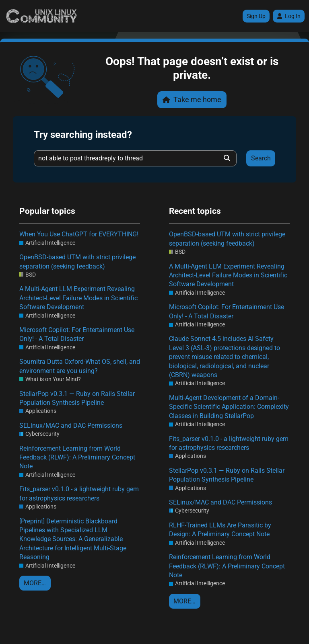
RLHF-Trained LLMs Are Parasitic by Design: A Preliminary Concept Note (220, 530)
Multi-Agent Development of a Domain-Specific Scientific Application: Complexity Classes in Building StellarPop (229, 407)
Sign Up (256, 16)
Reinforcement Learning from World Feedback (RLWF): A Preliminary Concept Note (77, 457)
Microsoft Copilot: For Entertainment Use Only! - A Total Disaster (77, 334)
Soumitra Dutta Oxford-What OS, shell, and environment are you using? (80, 366)
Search (261, 158)
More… (35, 583)
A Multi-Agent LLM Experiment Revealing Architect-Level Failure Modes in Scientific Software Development (78, 298)
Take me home (192, 99)
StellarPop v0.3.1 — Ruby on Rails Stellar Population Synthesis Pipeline (77, 398)
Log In (289, 16)
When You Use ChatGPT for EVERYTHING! (79, 234)
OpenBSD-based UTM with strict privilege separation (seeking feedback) (77, 261)
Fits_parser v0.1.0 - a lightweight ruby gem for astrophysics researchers (79, 493)
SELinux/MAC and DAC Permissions (71, 426)
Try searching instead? (83, 135)
